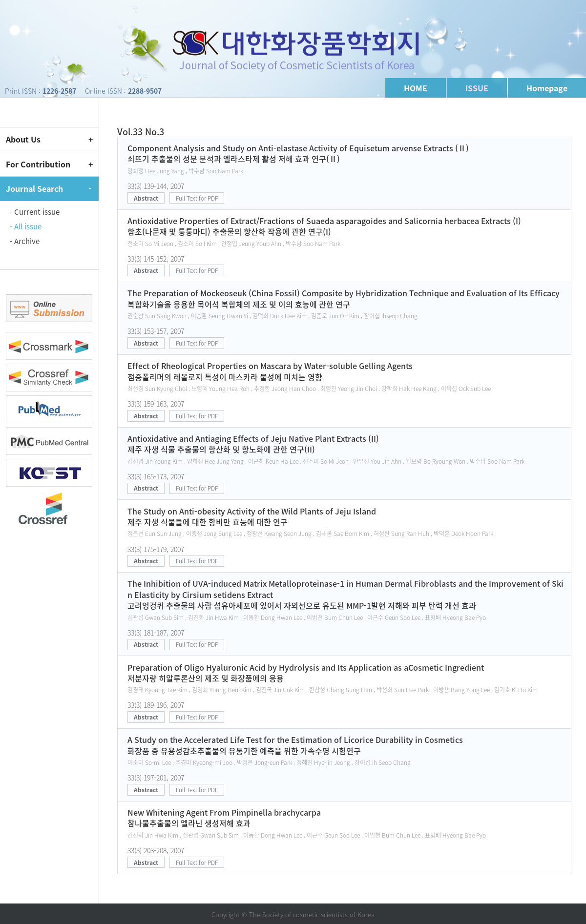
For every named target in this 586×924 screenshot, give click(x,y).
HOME (416, 88)
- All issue (26, 226)
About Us (23, 139)
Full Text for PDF (197, 198)
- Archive (25, 241)
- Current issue (35, 212)
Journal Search (34, 188)
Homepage (547, 88)
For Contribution (38, 164)
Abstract (146, 198)
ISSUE (477, 88)
